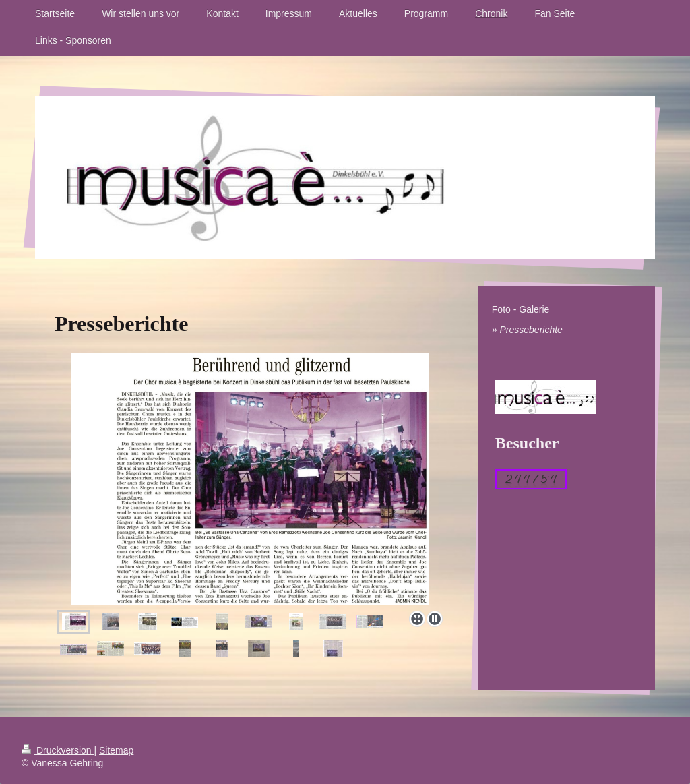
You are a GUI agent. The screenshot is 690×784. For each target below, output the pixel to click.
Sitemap (116, 750)
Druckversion (58, 750)
